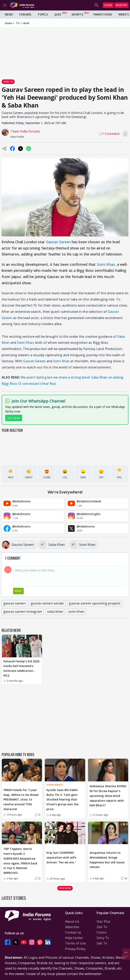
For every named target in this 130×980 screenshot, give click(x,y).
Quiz (58, 14)
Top (126, 954)
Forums (25, 14)
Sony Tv (103, 938)
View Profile (17, 137)
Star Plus (103, 922)
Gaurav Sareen (58, 242)
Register (121, 5)
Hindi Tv (8, 82)
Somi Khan (106, 264)
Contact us (73, 932)
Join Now (14, 418)
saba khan (55, 612)
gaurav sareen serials (47, 603)
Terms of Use (75, 943)
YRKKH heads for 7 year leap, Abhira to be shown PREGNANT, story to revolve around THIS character (21, 799)
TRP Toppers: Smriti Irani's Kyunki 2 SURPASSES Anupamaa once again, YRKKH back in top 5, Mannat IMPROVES (20, 861)
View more (65, 888)
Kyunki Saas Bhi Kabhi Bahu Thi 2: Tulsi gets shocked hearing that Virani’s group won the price (62, 799)
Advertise (72, 927)
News (9, 14)
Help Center (74, 938)
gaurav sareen (14, 603)
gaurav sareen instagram (23, 612)
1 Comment (109, 134)
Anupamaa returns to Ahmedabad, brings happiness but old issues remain (107, 860)
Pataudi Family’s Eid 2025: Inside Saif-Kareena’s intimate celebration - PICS (22, 668)
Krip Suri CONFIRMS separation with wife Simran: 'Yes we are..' (61, 857)
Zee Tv (102, 927)
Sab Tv (102, 943)
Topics (43, 14)
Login (108, 5)
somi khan (76, 612)
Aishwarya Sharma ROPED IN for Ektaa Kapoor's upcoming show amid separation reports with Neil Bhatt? (108, 796)
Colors (102, 932)
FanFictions (103, 14)
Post (18, 591)
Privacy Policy (75, 949)
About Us (72, 922)
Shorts (77, 14)
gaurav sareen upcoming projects (95, 603)
